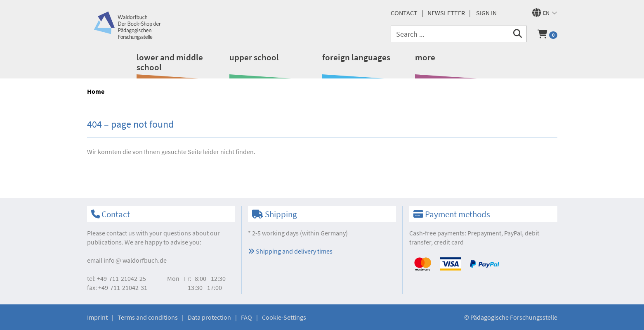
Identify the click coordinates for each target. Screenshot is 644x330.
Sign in (486, 13)
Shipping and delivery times (290, 251)
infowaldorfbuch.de (135, 260)
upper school (254, 57)
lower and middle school (170, 62)
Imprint (97, 317)
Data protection (209, 317)
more (425, 57)
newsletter (446, 13)
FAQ (247, 317)
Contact (404, 13)
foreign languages (356, 57)
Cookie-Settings (284, 317)
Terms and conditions (148, 317)
